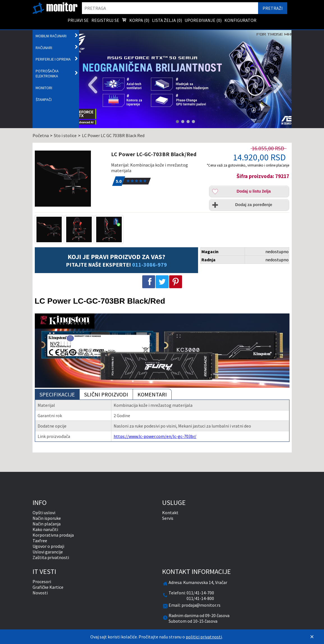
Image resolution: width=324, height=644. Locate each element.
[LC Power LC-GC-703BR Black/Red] (70, 179)
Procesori (42, 581)
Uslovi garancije (48, 552)
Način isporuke (47, 518)
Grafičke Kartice (48, 587)
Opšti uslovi (44, 513)
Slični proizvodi (106, 394)
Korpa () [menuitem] (135, 21)
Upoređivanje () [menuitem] (203, 20)
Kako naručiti (45, 529)
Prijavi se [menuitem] (78, 20)
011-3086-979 (150, 265)
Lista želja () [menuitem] (167, 20)
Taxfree (40, 541)
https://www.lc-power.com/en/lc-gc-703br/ (155, 436)
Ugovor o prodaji (48, 546)
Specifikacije (57, 394)
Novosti (40, 593)
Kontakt (170, 513)
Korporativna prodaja (53, 535)
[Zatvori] (312, 637)
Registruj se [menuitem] (105, 20)
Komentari (152, 394)
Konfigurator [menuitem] (240, 20)
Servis (168, 518)
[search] (170, 8)
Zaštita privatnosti (51, 557)
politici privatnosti (204, 637)
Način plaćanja (47, 524)
